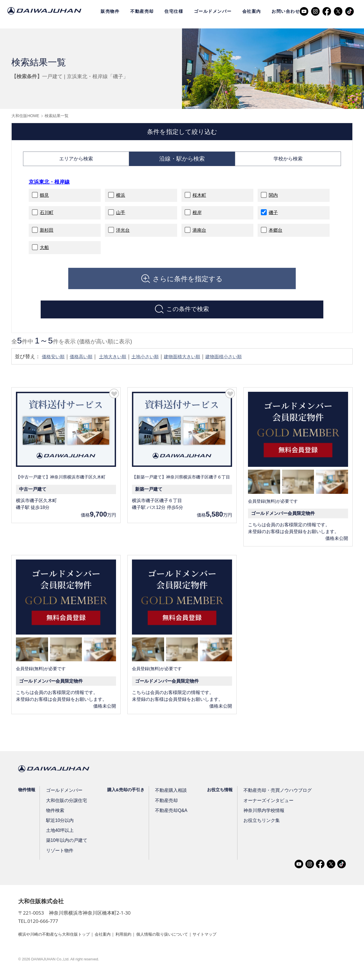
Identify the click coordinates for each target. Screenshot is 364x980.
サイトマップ (231, 940)
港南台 (199, 234)
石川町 (47, 216)
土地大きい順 (120, 363)
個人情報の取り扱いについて (183, 940)
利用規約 (138, 940)
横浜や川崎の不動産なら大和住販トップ (59, 940)
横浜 (121, 199)
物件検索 (55, 817)
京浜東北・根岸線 (51, 185)
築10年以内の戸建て (66, 847)
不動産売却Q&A (170, 817)
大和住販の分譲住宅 (66, 807)
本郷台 (276, 234)
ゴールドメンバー (213, 11)
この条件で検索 (188, 315)
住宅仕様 (174, 11)
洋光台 (123, 234)
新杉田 (47, 234)
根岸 (197, 216)
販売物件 (110, 11)
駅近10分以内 (60, 827)
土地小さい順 (156, 363)
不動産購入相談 (170, 797)
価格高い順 (85, 363)
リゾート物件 (59, 857)
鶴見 (44, 199)
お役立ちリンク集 (260, 827)
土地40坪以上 (60, 837)
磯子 (273, 216)
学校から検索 (288, 160)
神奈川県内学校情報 (262, 817)
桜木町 (199, 199)
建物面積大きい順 (197, 363)
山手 (121, 216)
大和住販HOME (25, 116)
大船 (44, 251)
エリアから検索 (76, 160)
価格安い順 (55, 363)
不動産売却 (142, 11)
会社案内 (252, 11)
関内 (273, 199)
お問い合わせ (286, 11)
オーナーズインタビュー (266, 807)
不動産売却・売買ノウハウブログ (275, 797)
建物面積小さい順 (243, 363)
